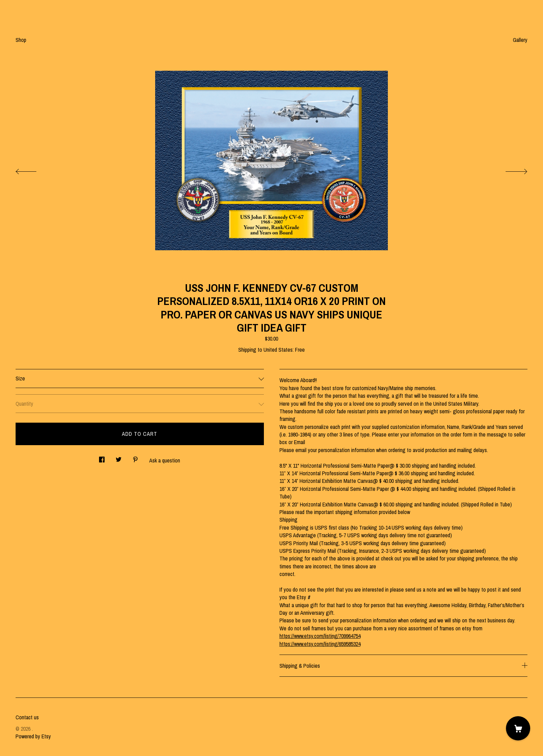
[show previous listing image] (33, 170)
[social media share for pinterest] (135, 458)
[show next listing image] (510, 170)
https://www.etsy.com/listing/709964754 (320, 636)
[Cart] (518, 728)
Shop (21, 40)
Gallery (520, 40)
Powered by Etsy (33, 736)
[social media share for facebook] (102, 458)
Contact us (27, 717)
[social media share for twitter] (119, 458)
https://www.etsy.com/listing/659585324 (320, 644)
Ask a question (165, 460)
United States (278, 350)
